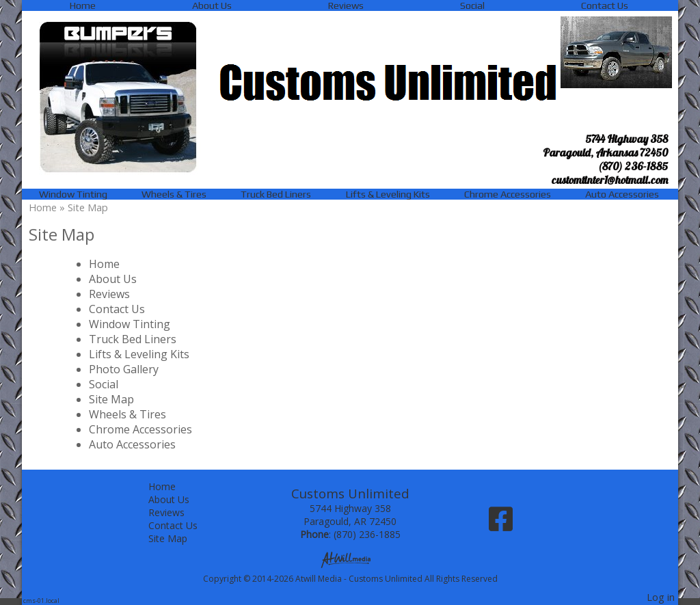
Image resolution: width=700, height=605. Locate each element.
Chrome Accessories (508, 194)
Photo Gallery (124, 369)
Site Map (111, 399)
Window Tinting (73, 194)
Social (472, 5)
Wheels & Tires (174, 194)
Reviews (346, 5)
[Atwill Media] (350, 559)
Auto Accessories (622, 194)
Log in (661, 597)
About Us (212, 5)
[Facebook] (501, 524)
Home (83, 5)
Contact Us (605, 5)
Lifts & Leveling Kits (388, 194)
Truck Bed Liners (276, 194)
